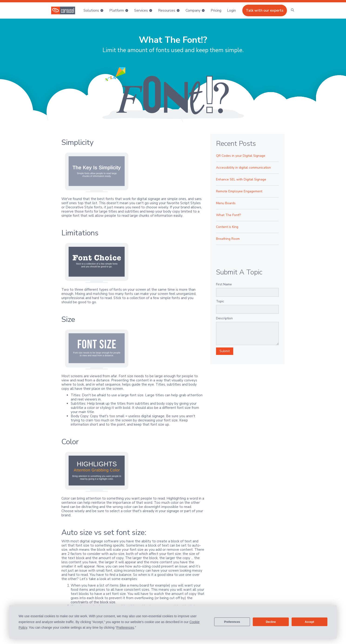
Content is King (227, 227)
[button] (94, 10)
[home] (63, 10)
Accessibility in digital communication (243, 168)
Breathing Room (228, 239)
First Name (224, 284)
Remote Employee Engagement (239, 191)
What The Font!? (228, 215)
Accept (309, 622)
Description (224, 318)
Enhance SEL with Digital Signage (241, 179)
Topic (220, 301)
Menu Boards (226, 203)
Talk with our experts (265, 10)
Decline (271, 622)
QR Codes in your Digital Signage (241, 156)
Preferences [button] (125, 627)
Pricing (216, 10)
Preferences (232, 622)
